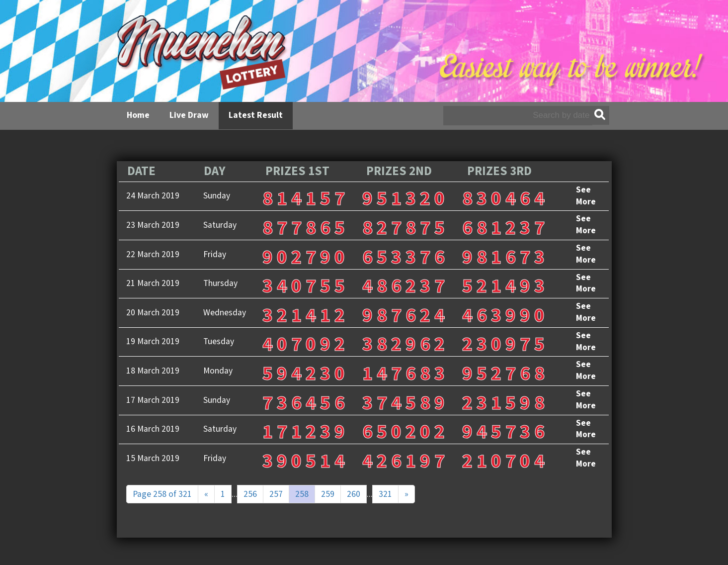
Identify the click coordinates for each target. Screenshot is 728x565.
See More (586, 196)
